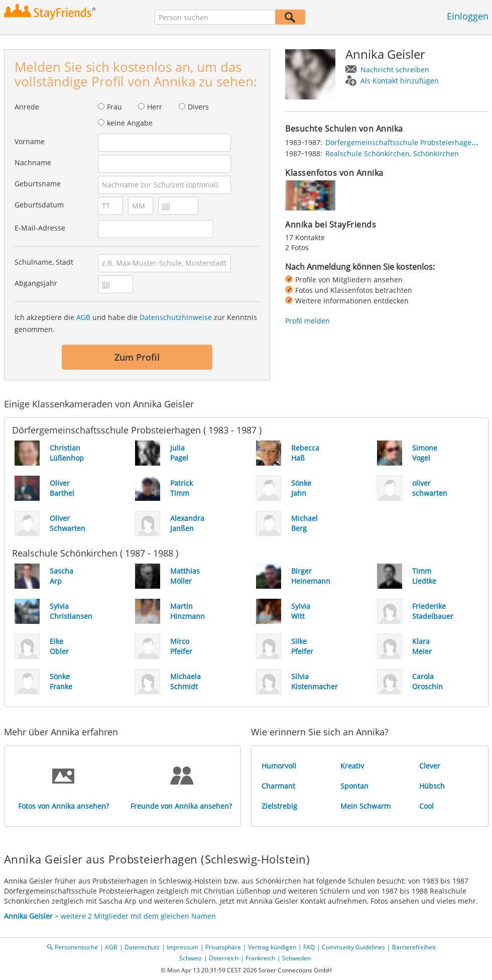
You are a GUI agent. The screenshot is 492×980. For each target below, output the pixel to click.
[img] (310, 195)
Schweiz (191, 958)
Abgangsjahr (36, 283)
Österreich (224, 958)
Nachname (33, 162)
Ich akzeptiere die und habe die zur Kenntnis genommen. (136, 323)
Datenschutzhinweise (176, 317)
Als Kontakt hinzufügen (400, 81)
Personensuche (76, 947)
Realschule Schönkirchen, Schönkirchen (392, 153)
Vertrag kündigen (272, 947)
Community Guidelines (353, 947)
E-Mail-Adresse (40, 228)
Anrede (27, 107)
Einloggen (468, 16)
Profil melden (307, 321)
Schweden (296, 958)
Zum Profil (137, 357)
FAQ (309, 947)
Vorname (30, 141)
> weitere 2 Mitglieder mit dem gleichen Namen (110, 916)
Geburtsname (38, 184)
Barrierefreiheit (414, 947)
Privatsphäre (223, 947)
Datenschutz (142, 947)
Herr (155, 107)
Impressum (182, 947)
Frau (114, 107)
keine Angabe (130, 123)
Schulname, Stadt (44, 262)
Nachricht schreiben (395, 70)
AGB (83, 317)
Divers (198, 107)
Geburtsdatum (39, 205)
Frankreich (260, 958)
